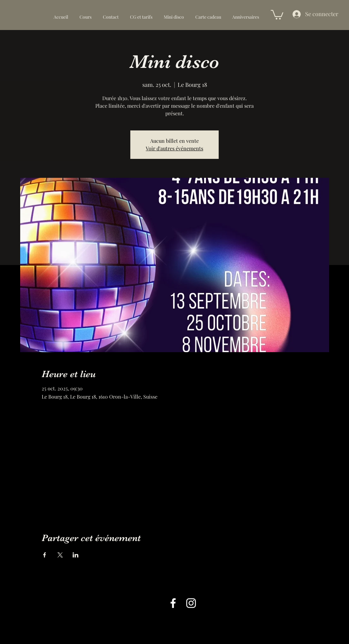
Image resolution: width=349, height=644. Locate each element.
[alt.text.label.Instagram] (191, 603)
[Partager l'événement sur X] (60, 555)
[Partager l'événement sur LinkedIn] (76, 555)
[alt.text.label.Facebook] (173, 603)
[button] (277, 14)
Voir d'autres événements (174, 148)
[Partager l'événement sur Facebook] (45, 555)
